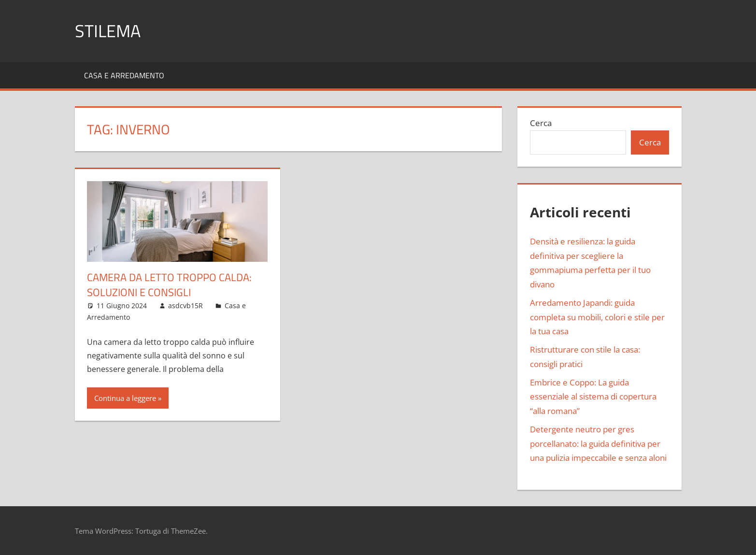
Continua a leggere (125, 398)
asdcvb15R (185, 306)
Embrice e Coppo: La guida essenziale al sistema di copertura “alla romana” (593, 397)
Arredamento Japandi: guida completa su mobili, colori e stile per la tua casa (597, 317)
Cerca (541, 123)
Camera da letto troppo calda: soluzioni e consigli (169, 285)
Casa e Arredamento (124, 75)
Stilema (108, 31)
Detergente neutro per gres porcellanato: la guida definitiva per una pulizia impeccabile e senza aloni (598, 444)
